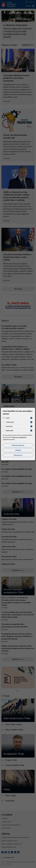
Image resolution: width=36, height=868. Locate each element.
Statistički (9, 426)
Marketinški (10, 431)
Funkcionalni (10, 422)
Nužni (8, 418)
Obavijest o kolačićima (19, 437)
